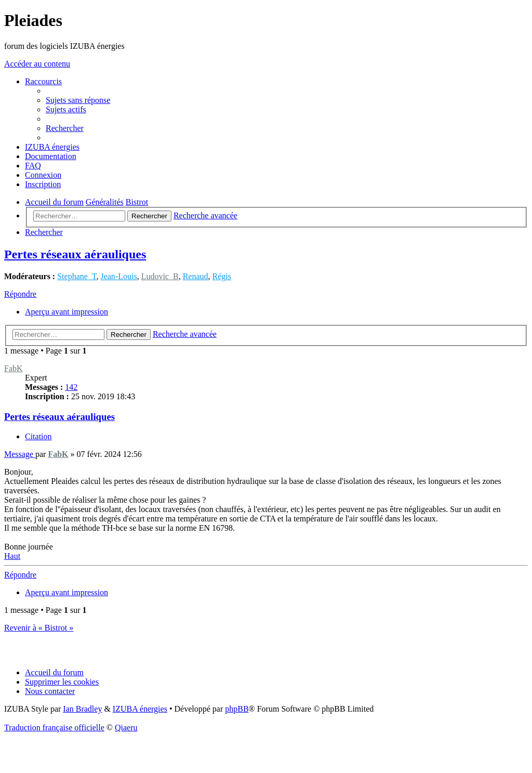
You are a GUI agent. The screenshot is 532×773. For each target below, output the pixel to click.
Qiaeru (126, 728)
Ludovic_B (160, 276)
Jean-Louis (118, 276)
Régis (222, 276)
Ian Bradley (82, 709)
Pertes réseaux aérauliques (75, 254)
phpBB (237, 709)
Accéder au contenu (37, 64)
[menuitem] (78, 100)
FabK (14, 368)
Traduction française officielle (54, 728)
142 (71, 387)
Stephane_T (77, 276)
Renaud (196, 276)
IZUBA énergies (140, 709)
